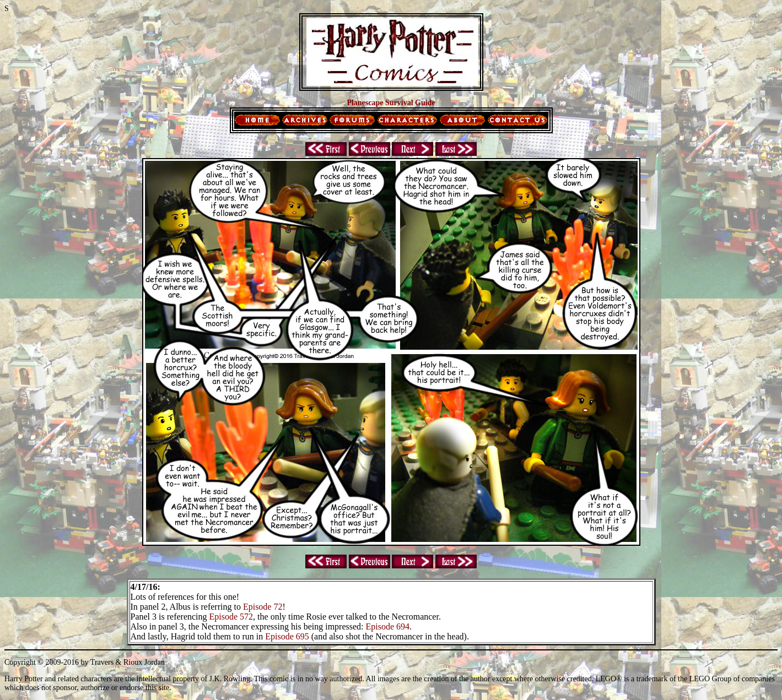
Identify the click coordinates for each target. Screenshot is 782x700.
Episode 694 (388, 626)
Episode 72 (263, 607)
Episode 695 (287, 636)
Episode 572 (231, 617)
